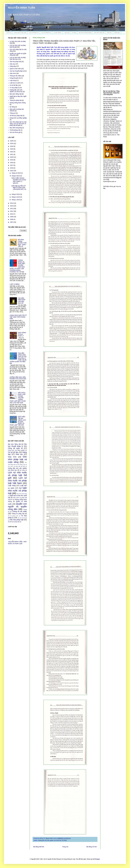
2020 (12, 157)
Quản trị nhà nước (15, 69)
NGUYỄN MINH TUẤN (22, 8)
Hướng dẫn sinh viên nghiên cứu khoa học (50, 840)
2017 (12, 165)
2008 (12, 219)
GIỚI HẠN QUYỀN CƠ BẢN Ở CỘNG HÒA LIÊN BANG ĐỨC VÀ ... (19, 188)
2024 (12, 146)
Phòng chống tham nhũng (18, 103)
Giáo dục (109, 33)
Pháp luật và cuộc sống (20, 33)
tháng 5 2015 (16, 194)
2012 (12, 209)
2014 (12, 203)
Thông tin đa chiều (15, 76)
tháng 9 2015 (16, 176)
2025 (12, 143)
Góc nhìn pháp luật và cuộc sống (17, 459)
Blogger (97, 859)
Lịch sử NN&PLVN (46, 33)
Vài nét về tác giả (15, 132)
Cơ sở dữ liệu (14, 85)
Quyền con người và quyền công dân (17, 506)
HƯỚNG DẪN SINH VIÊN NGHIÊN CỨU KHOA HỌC (18, 378)
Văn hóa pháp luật (15, 62)
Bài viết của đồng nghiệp (85, 33)
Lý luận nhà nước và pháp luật (17, 491)
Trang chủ (9, 33)
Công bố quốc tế (15, 78)
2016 (12, 168)
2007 (12, 222)
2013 (12, 206)
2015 (12, 171)
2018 (12, 163)
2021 (12, 154)
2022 (12, 152)
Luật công (67, 33)
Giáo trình (13, 73)
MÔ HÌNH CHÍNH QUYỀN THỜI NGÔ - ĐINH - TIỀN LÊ (22, 243)
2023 (12, 149)
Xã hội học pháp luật (16, 116)
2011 (12, 211)
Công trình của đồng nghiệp (18, 118)
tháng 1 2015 (16, 200)
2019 (12, 160)
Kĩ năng (74, 33)
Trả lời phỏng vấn (15, 130)
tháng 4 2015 (16, 197)
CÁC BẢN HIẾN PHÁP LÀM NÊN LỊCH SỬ (22, 301)
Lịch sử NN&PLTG (34, 33)
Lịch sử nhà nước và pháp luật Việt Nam (18, 58)
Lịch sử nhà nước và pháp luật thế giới (17, 475)
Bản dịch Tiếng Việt (99, 33)
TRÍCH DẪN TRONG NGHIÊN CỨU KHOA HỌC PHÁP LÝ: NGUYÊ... (19, 181)
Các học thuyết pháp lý (17, 71)
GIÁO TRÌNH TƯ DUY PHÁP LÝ (22, 334)
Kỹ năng (64, 840)
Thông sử (13, 113)
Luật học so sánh (15, 83)
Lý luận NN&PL (58, 33)
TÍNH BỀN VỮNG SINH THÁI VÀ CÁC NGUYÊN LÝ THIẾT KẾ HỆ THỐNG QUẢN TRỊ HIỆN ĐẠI (18, 358)
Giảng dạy (117, 33)
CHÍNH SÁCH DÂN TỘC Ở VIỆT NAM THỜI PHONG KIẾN (18, 317)
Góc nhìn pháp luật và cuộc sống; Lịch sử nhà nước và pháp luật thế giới (18, 124)
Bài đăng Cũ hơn (92, 847)
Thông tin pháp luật (16, 100)
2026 (12, 141)
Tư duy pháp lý (14, 88)
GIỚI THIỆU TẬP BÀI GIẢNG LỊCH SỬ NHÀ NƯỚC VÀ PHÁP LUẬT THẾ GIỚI (18, 421)
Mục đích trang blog (16, 128)
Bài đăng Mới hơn (39, 847)
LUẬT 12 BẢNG (15, 284)
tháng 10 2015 (16, 173)
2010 (12, 214)
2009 (12, 217)
